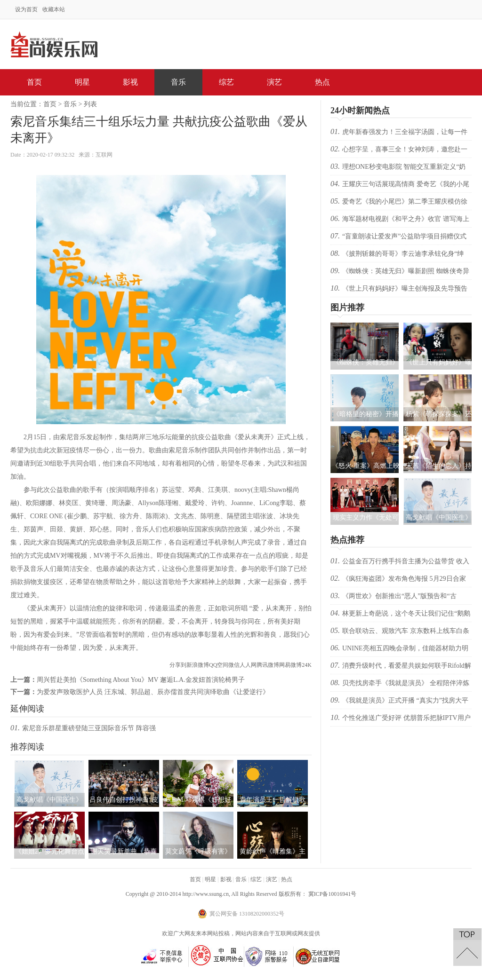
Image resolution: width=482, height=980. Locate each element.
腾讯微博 (268, 665)
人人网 (248, 665)
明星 (82, 82)
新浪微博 (198, 665)
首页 (34, 82)
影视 (130, 82)
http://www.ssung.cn (205, 894)
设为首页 (26, 9)
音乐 (178, 82)
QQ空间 (219, 665)
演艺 (274, 82)
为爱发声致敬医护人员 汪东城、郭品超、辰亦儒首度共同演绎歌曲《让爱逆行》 (153, 692)
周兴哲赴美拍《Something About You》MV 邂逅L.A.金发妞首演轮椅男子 (141, 680)
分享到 (178, 665)
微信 (234, 665)
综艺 (226, 82)
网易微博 (290, 665)
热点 (322, 82)
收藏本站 (54, 9)
